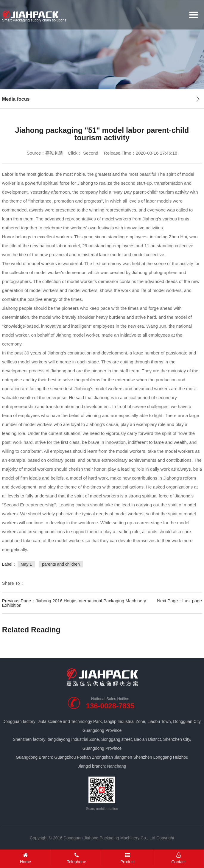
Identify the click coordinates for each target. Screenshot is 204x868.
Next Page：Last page (179, 601)
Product (128, 858)
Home (25, 858)
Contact (179, 858)
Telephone (76, 858)
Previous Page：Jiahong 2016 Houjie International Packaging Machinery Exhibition (74, 603)
